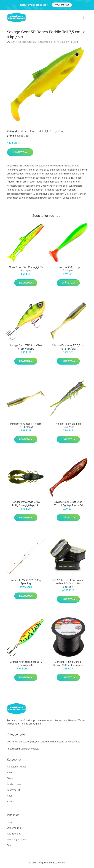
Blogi (10, 822)
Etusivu (11, 42)
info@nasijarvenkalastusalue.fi (24, 749)
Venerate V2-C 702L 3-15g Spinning (26, 582)
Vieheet (25, 131)
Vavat (10, 796)
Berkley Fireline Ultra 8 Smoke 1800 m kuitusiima (68, 663)
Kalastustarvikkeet (17, 767)
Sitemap (12, 845)
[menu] (84, 17)
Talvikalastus (14, 784)
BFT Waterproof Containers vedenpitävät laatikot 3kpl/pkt (68, 583)
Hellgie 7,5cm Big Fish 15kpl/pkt (68, 425)
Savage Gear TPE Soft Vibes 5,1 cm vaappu (26, 347)
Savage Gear (57, 131)
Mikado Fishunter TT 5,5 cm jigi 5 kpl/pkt (68, 347)
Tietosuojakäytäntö (18, 839)
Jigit (46, 131)
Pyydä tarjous (62, 5)
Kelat (10, 772)
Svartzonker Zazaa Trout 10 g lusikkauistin (26, 663)
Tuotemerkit (36, 131)
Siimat (10, 778)
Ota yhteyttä (14, 828)
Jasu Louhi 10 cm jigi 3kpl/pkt (68, 269)
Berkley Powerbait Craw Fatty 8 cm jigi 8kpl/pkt (26, 504)
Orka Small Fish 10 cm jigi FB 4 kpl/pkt (26, 269)
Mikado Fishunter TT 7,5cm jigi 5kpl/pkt (26, 425)
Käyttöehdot (14, 834)
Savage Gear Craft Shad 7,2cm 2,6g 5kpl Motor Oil (68, 504)
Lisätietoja (20, 152)
